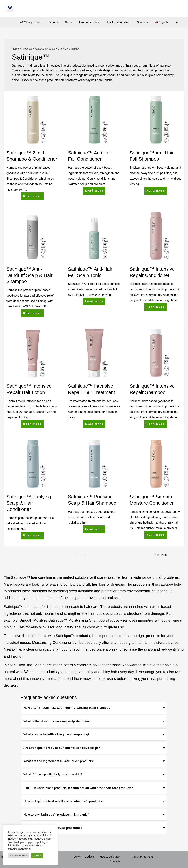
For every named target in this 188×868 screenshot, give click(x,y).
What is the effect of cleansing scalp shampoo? (57, 721)
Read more (33, 195)
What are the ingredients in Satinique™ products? (59, 761)
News (70, 22)
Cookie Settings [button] (19, 856)
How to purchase (90, 22)
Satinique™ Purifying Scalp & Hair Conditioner (29, 503)
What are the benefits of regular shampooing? (56, 734)
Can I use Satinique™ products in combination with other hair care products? (78, 788)
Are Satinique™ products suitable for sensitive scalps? (62, 748)
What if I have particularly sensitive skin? (53, 774)
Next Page (162, 555)
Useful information (116, 22)
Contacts (139, 22)
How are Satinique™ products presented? (53, 828)
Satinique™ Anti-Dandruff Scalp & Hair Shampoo (29, 275)
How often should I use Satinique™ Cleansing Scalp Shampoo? (68, 708)
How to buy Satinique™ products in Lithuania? (56, 814)
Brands (57, 22)
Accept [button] (37, 856)
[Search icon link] (170, 22)
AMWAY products (36, 22)
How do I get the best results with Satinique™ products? (63, 801)
